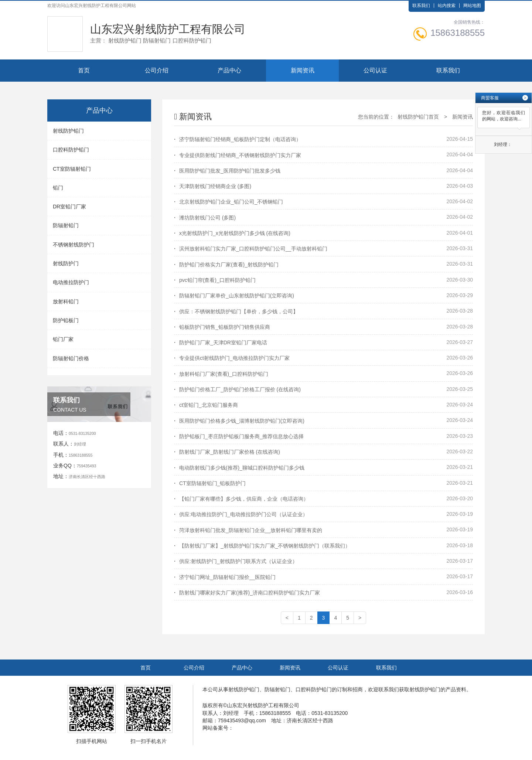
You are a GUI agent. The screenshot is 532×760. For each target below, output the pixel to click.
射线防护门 (66, 263)
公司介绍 (157, 70)
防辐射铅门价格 (71, 358)
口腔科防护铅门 (71, 150)
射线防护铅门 (68, 131)
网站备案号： (218, 728)
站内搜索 (447, 6)
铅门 (58, 188)
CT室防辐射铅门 (72, 169)
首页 (84, 70)
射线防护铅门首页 (418, 117)
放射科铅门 (66, 301)
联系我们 (421, 6)
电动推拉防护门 (71, 282)
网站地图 (472, 6)
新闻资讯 (303, 70)
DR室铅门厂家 (69, 207)
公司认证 (375, 70)
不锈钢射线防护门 (74, 245)
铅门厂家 (63, 339)
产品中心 (229, 70)
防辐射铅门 (66, 225)
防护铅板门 (66, 320)
